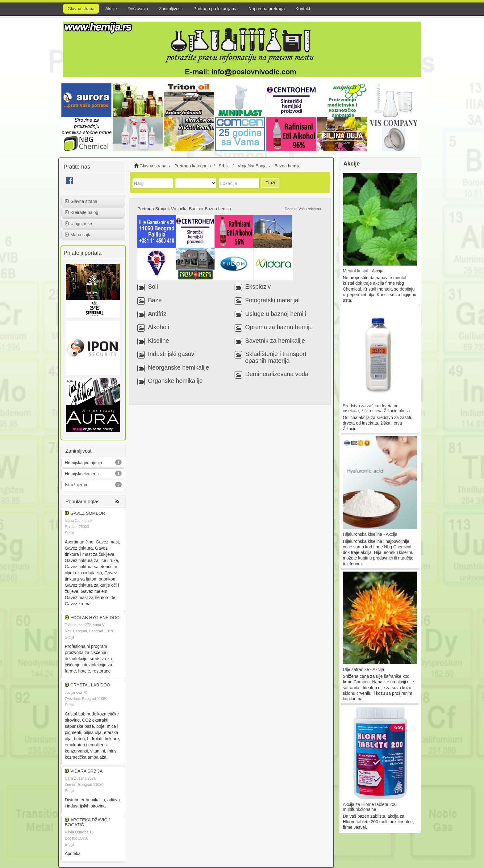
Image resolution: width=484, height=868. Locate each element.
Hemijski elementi (82, 474)
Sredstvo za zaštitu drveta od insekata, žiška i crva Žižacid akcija (376, 408)
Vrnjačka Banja (186, 209)
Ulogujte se (78, 224)
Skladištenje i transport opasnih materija (276, 357)
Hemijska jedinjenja (83, 463)
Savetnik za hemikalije (275, 341)
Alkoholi (159, 327)
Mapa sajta (78, 235)
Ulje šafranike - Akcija (364, 669)
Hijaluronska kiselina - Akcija (370, 534)
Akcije (111, 9)
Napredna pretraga (267, 9)
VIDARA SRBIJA (86, 771)
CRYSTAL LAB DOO (90, 685)
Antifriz (157, 314)
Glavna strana (81, 9)
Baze (155, 300)
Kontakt (303, 9)
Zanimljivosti (171, 9)
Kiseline (159, 341)
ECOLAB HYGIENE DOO (95, 618)
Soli (153, 287)
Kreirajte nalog (81, 212)
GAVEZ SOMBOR (88, 513)
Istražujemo (76, 485)
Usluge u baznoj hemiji (275, 314)
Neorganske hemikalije (178, 367)
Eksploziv (258, 287)
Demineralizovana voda (277, 374)
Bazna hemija (218, 209)
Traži (271, 183)
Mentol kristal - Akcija (363, 271)
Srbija (161, 209)
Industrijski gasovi (172, 354)
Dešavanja (138, 9)
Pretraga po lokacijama (216, 9)
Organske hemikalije (175, 381)
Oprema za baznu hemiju (279, 327)
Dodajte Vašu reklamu (303, 209)
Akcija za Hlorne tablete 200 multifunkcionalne (370, 807)
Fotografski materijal (272, 300)
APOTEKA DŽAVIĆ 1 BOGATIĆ (88, 822)
